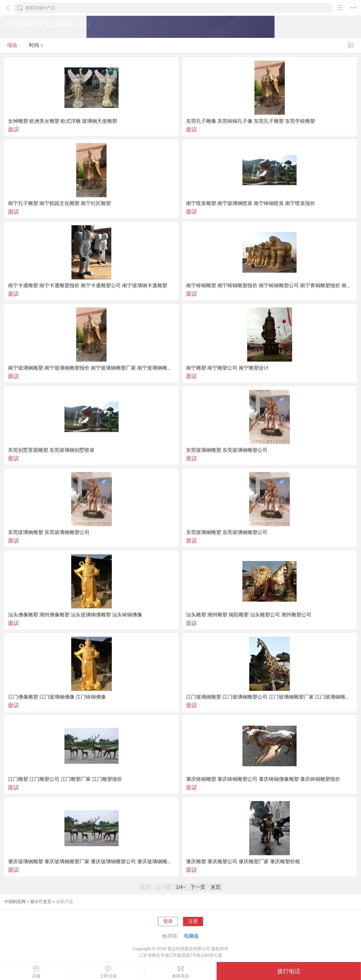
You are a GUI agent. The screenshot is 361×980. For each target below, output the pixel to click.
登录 (168, 921)
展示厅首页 (41, 902)
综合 (12, 45)
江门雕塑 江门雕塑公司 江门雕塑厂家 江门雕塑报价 (65, 779)
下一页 (198, 887)
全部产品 (64, 902)
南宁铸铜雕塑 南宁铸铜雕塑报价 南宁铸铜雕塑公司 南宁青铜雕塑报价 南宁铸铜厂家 (269, 285)
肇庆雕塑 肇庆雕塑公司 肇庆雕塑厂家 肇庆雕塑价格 (243, 861)
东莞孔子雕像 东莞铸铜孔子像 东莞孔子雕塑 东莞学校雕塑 (251, 121)
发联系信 (180, 972)
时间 (36, 45)
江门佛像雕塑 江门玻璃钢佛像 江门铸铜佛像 (57, 697)
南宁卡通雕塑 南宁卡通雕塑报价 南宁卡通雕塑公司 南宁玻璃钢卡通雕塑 (88, 285)
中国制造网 (15, 902)
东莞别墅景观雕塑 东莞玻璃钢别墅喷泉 (51, 450)
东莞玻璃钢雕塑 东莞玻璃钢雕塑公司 (227, 450)
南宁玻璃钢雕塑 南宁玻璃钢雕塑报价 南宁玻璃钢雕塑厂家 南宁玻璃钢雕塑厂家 (92, 368)
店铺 (36, 972)
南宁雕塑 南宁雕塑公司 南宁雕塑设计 (227, 368)
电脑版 (191, 936)
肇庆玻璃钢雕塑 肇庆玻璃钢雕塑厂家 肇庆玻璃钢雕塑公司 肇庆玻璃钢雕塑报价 (92, 861)
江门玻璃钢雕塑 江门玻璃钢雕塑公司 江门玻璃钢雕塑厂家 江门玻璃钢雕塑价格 (269, 697)
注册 (193, 921)
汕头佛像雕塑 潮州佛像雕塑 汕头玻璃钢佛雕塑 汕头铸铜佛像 (75, 615)
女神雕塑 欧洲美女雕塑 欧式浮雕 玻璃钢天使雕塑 (63, 121)
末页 (216, 887)
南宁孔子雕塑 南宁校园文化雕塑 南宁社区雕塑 (59, 203)
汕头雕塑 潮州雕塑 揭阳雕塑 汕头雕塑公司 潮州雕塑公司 (249, 615)
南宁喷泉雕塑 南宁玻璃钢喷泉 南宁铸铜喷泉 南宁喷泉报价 (251, 203)
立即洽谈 (108, 972)
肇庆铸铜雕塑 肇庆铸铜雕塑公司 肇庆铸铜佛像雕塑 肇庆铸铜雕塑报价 (263, 779)
